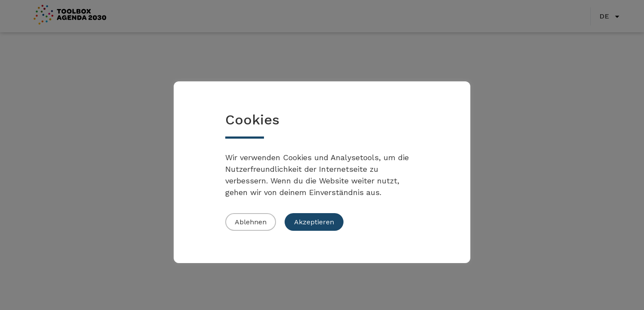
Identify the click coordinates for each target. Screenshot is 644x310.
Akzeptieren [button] (314, 222)
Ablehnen (251, 222)
